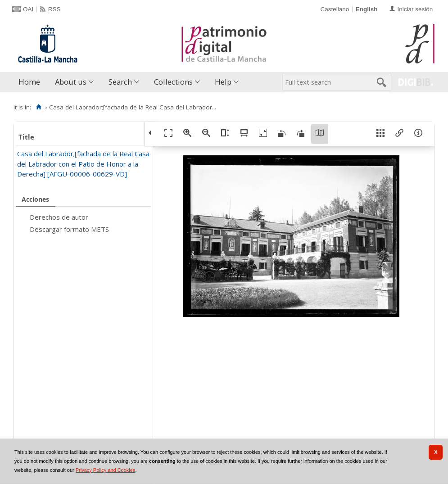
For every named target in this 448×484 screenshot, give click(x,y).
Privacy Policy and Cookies (106, 470)
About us (71, 82)
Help (223, 82)
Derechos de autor (59, 217)
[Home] (38, 107)
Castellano (335, 9)
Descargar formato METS (69, 229)
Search (120, 82)
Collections (173, 82)
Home (29, 82)
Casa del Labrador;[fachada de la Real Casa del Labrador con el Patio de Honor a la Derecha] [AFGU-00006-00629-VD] (83, 164)
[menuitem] (31, 82)
